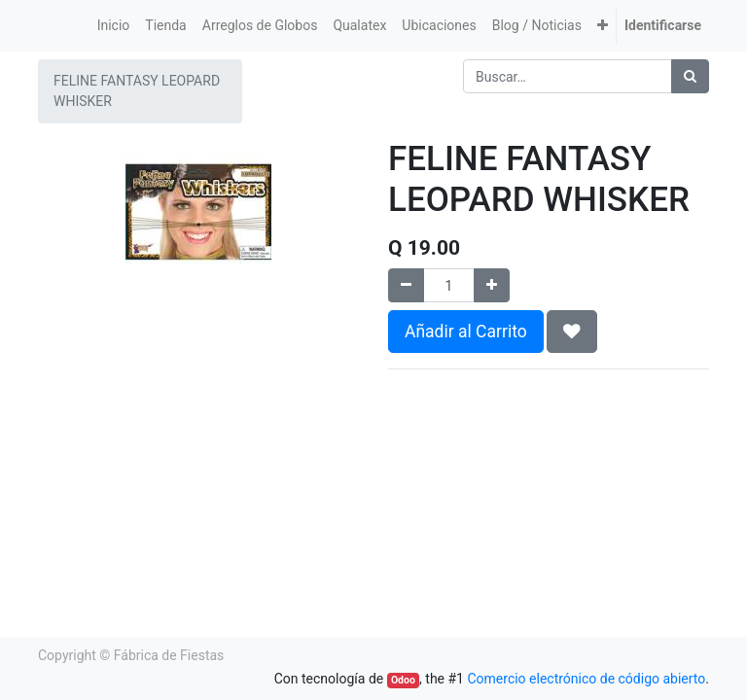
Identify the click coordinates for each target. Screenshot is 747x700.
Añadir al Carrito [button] (466, 332)
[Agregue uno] (492, 285)
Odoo (403, 680)
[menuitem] (114, 26)
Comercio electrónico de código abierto (586, 679)
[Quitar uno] (406, 285)
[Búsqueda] (690, 76)
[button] (603, 26)
